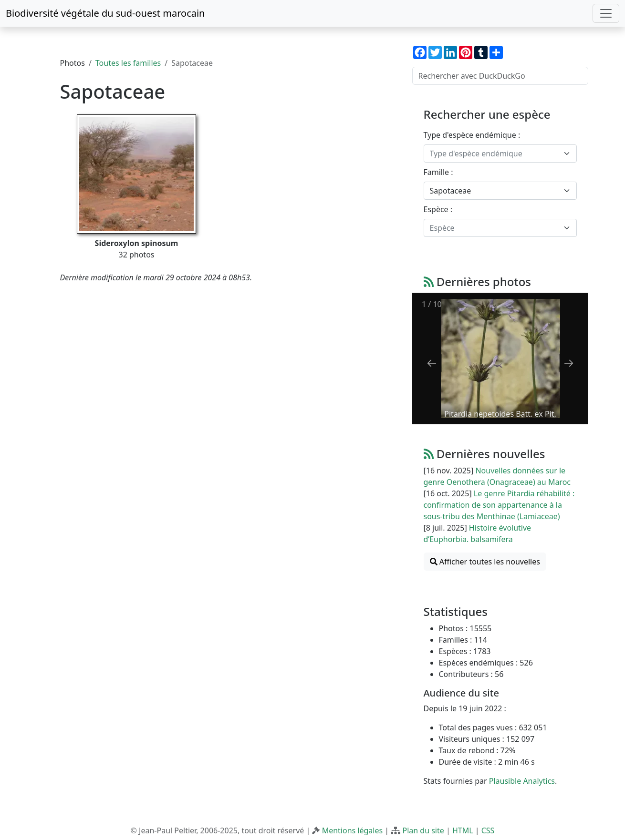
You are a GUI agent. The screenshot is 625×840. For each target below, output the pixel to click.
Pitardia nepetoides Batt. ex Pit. (500, 414)
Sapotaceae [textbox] (451, 191)
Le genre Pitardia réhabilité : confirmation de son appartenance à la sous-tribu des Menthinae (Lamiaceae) (499, 505)
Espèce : (438, 209)
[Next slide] (569, 363)
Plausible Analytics (522, 781)
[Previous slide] (432, 363)
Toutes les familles (128, 63)
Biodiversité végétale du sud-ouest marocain (105, 13)
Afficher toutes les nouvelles (485, 562)
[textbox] (495, 154)
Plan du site (423, 830)
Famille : (438, 172)
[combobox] (500, 154)
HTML (463, 830)
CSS (488, 830)
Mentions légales (353, 830)
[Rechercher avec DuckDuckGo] (500, 76)
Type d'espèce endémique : (472, 135)
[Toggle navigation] (606, 13)
